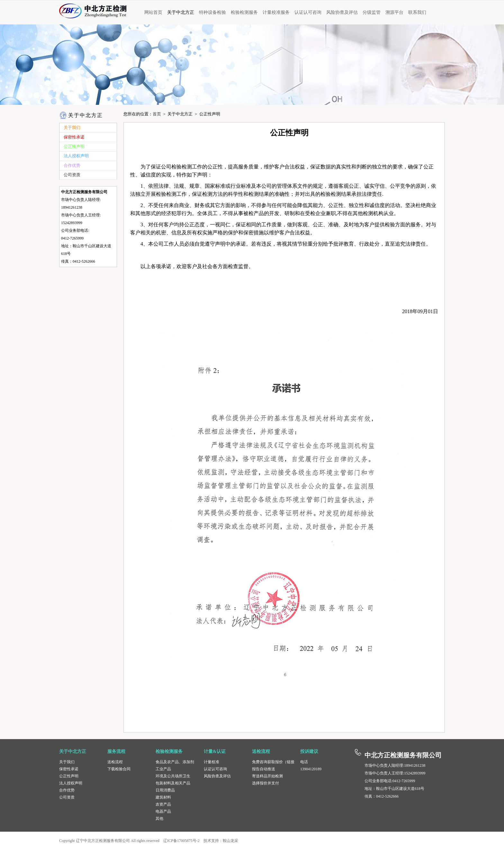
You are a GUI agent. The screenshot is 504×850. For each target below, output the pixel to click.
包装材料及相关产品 (173, 783)
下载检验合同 (119, 769)
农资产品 (163, 804)
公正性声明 (69, 776)
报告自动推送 (264, 769)
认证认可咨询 (215, 769)
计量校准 (212, 762)
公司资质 (67, 797)
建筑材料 (163, 797)
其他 (159, 818)
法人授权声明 (71, 783)
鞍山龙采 (230, 841)
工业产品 (163, 769)
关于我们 (67, 762)
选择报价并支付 (265, 783)
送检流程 (115, 762)
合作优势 (67, 790)
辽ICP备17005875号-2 (181, 841)
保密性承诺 (69, 769)
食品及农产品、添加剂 (175, 762)
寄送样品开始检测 (267, 776)
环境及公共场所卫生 (173, 776)
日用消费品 (165, 790)
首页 (157, 114)
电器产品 (163, 811)
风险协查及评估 (217, 776)
